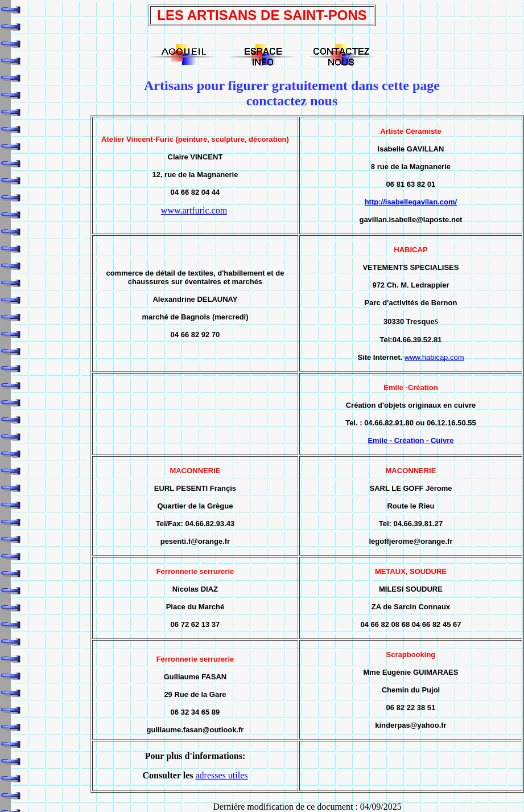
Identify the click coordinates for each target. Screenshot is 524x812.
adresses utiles (221, 775)
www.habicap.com (434, 357)
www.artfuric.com (194, 210)
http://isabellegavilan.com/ (411, 202)
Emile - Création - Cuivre (410, 440)
